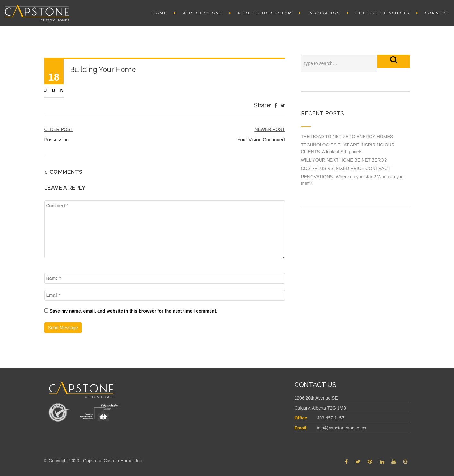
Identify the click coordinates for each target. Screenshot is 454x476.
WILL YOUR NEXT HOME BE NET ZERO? (344, 160)
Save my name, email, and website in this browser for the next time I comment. (133, 311)
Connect (437, 13)
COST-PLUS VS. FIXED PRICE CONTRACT (346, 168)
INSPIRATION (324, 13)
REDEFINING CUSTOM (265, 13)
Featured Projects (383, 13)
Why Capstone (203, 13)
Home (160, 13)
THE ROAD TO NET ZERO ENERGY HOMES (347, 137)
